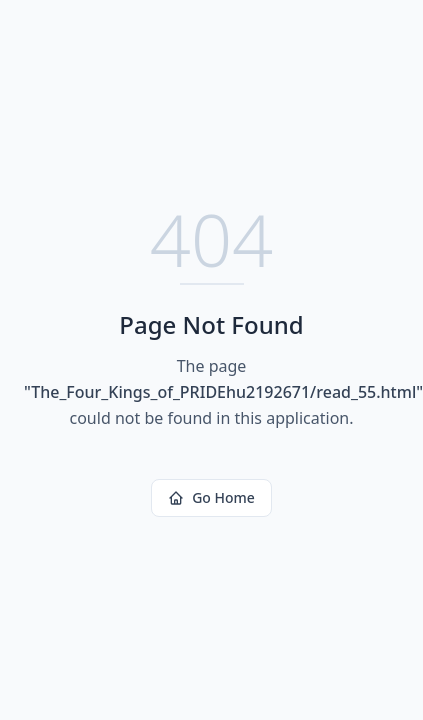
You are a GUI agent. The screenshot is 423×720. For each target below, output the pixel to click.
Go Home (211, 497)
